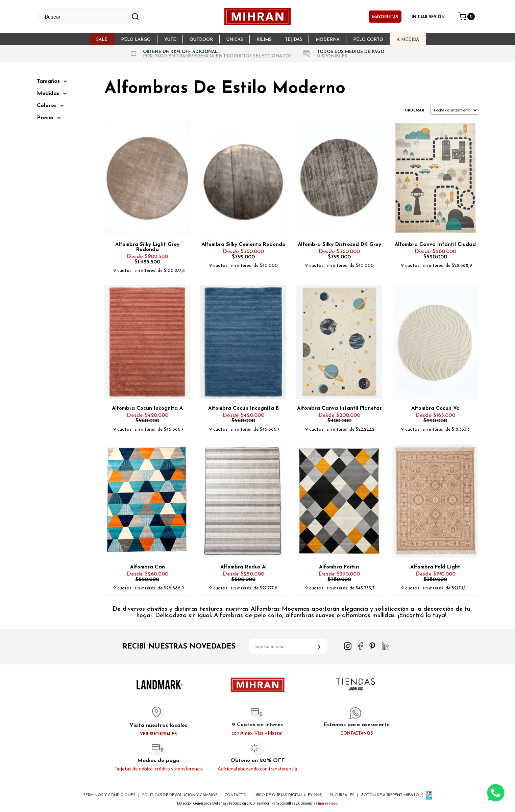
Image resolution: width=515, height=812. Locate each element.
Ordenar (414, 111)
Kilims (264, 40)
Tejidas (293, 40)
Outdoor (201, 40)
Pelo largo (136, 40)
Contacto (236, 795)
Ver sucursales (158, 734)
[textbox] (84, 16)
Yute (170, 40)
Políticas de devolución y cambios (180, 795)
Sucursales (342, 795)
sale (102, 40)
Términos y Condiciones (109, 795)
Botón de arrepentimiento (390, 795)
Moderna (328, 40)
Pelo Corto (368, 40)
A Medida (408, 40)
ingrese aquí (328, 803)
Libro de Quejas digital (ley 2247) (288, 795)
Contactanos (357, 734)
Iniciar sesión (428, 17)
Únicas (235, 40)
